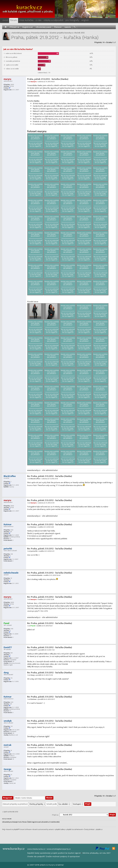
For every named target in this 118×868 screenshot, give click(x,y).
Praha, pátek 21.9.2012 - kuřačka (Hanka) (55, 37)
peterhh (34, 551)
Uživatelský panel (43, 27)
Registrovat (27, 27)
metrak (34, 748)
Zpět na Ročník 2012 (11, 812)
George (34, 772)
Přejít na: (55, 815)
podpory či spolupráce (70, 857)
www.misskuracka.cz (36, 849)
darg (33, 675)
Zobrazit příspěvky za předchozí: (15, 804)
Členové (58, 27)
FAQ (4, 829)
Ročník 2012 (80, 33)
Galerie (68, 27)
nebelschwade (37, 575)
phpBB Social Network (75, 829)
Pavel (33, 626)
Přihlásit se (14, 27)
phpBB (16, 829)
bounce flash (32, 485)
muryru (34, 82)
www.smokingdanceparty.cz (59, 849)
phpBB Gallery (60, 829)
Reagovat (8, 798)
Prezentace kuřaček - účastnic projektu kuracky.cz (52, 33)
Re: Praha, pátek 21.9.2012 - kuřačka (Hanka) (50, 476)
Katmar (34, 527)
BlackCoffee (35, 479)
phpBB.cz (99, 829)
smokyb (34, 723)
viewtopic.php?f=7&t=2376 (38, 611)
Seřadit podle (52, 804)
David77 (34, 650)
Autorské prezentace (21, 33)
